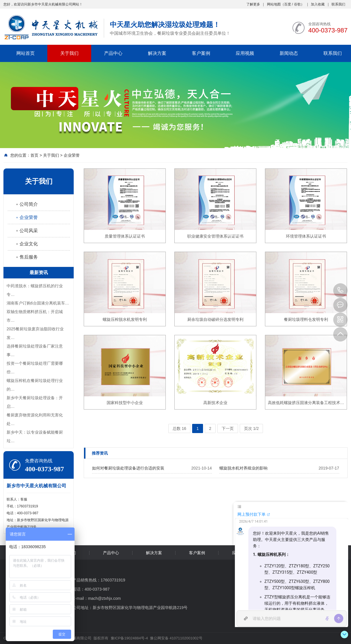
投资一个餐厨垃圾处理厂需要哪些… (35, 368)
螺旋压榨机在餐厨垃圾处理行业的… (35, 385)
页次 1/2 (251, 428)
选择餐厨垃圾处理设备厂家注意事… (35, 350)
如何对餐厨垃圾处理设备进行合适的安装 (128, 468)
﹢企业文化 (26, 244)
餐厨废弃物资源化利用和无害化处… (35, 419)
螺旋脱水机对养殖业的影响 (243, 468)
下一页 (228, 428)
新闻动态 (289, 53)
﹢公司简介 (26, 204)
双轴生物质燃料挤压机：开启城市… (35, 316)
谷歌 (297, 4)
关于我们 (69, 53)
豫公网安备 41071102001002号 (175, 638)
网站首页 (26, 53)
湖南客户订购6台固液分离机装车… (38, 303)
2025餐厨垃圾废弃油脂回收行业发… (35, 333)
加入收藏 (318, 4)
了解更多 (253, 4)
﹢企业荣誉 (26, 217)
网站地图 (274, 4)
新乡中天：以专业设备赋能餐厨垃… (35, 437)
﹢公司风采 (26, 231)
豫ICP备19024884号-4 (129, 638)
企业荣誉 (72, 155)
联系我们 (338, 4)
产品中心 (113, 53)
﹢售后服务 (26, 257)
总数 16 (179, 428)
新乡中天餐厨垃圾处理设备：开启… (35, 402)
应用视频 (245, 53)
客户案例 (201, 53)
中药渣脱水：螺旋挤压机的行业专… (35, 290)
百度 (288, 4)
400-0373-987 (340, 290)
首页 (34, 155)
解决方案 (157, 53)
